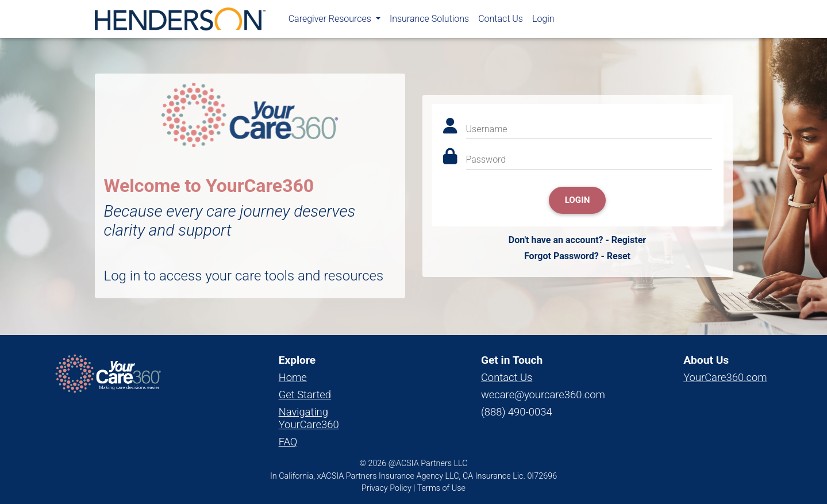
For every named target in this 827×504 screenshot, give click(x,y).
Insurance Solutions (429, 21)
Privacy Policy (386, 488)
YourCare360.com (725, 377)
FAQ (288, 442)
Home (293, 377)
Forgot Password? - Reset (577, 256)
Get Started (305, 395)
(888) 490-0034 (517, 412)
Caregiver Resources (331, 21)
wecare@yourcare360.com (543, 395)
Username (487, 129)
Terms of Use (441, 488)
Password (486, 159)
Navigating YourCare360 (309, 418)
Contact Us (501, 21)
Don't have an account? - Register (577, 240)
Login (543, 21)
